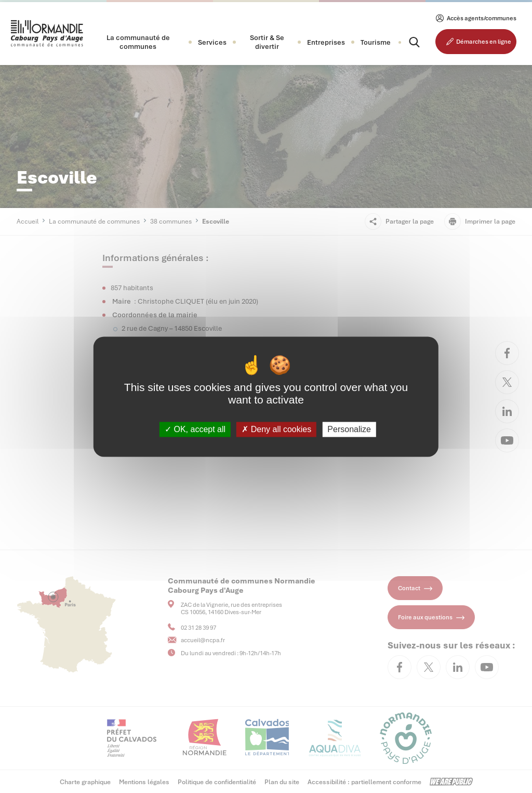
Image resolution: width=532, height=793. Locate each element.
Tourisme (376, 42)
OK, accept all (195, 429)
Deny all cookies (276, 429)
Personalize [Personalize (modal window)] (349, 429)
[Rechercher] (405, 42)
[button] (138, 42)
